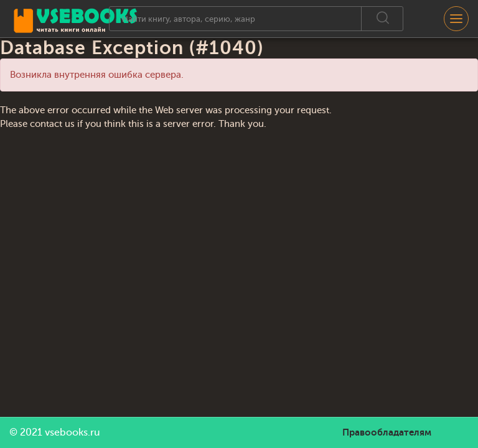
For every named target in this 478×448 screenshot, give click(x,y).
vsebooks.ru (73, 432)
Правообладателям (387, 432)
